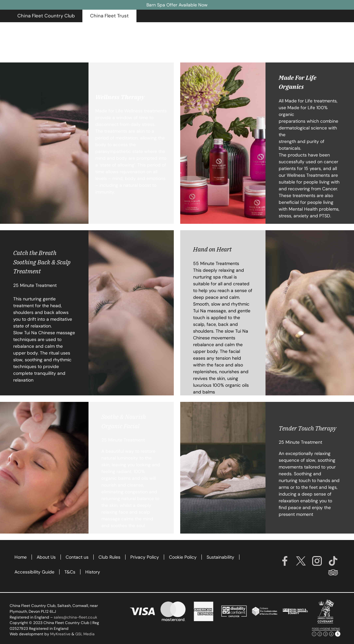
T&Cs (70, 572)
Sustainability (220, 557)
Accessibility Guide (34, 572)
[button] (46, 16)
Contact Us (326, 30)
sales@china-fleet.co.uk (75, 617)
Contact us (77, 557)
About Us (46, 557)
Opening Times (286, 30)
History (93, 572)
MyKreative (60, 634)
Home (21, 557)
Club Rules (109, 557)
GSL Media (85, 634)
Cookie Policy (183, 557)
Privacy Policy (145, 557)
